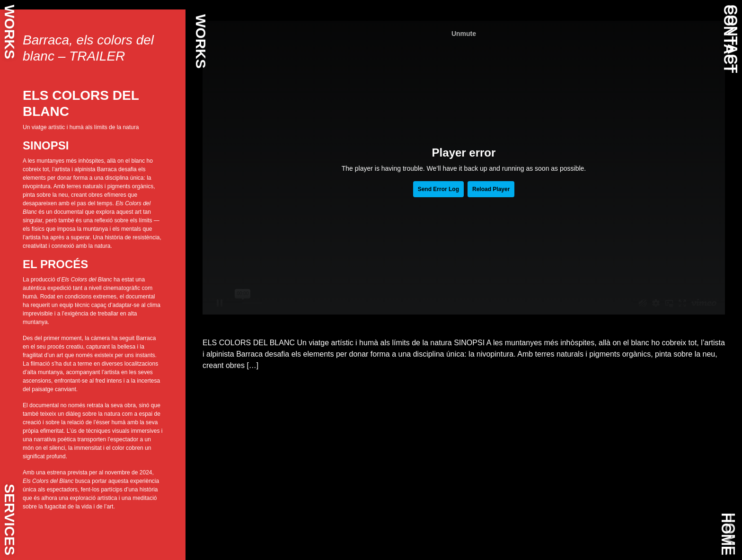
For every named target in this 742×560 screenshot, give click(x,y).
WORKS (10, 32)
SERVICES (10, 520)
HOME (727, 534)
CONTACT (729, 39)
